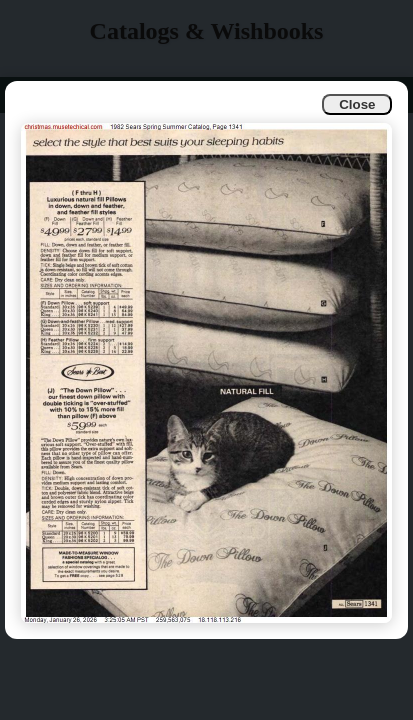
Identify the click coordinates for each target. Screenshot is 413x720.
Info (31, 94)
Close (357, 104)
